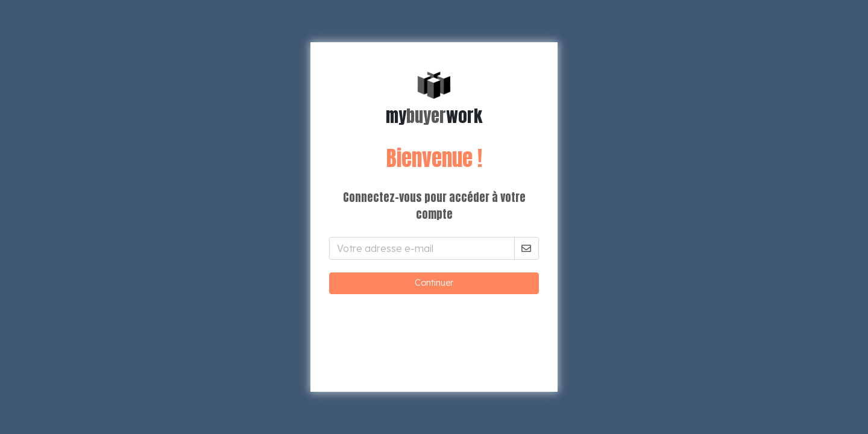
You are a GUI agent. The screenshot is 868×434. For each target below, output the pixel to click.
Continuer (434, 283)
